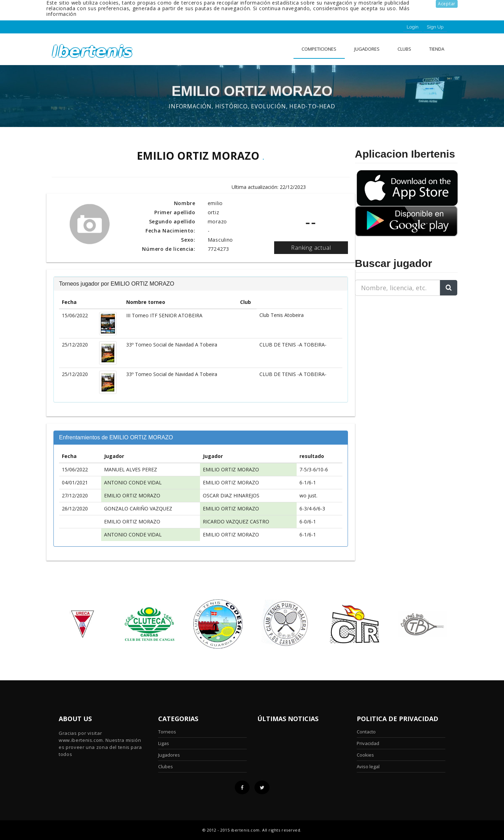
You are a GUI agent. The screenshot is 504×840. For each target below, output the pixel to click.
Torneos (167, 732)
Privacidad (368, 743)
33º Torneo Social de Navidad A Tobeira (172, 345)
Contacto (366, 732)
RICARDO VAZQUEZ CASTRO (236, 521)
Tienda (437, 49)
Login (413, 27)
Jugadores (367, 49)
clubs (404, 49)
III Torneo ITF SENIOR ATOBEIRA (164, 315)
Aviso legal (368, 766)
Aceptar (447, 4)
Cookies (365, 755)
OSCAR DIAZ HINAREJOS (231, 495)
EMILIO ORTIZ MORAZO (231, 469)
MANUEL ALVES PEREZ (131, 469)
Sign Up (435, 27)
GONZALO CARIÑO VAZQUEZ (138, 508)
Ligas (164, 743)
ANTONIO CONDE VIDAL (133, 482)
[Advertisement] (399, 345)
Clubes (166, 766)
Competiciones (319, 49)
